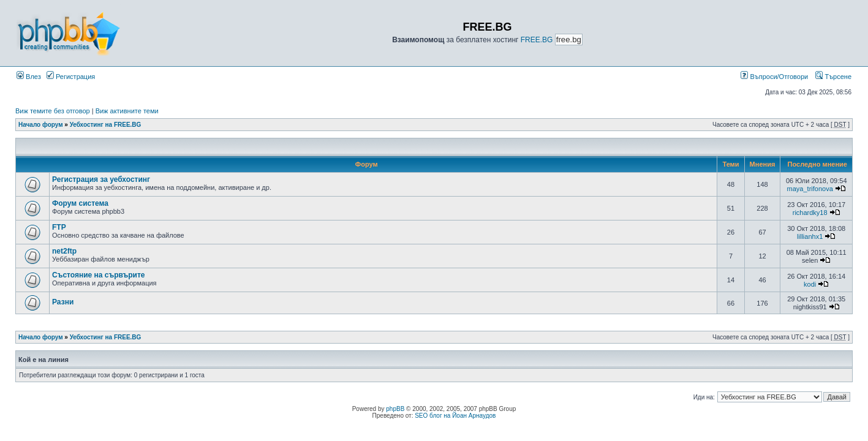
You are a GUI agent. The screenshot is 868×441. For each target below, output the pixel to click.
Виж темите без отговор (53, 111)
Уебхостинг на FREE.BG (106, 125)
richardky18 (810, 213)
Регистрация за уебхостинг (101, 179)
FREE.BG (537, 40)
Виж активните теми (127, 111)
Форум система (80, 203)
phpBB (395, 409)
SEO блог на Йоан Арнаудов (455, 416)
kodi (810, 284)
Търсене (833, 77)
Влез (29, 77)
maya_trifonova (810, 189)
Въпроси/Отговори (774, 77)
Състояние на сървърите (99, 275)
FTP (59, 227)
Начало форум (41, 125)
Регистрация (71, 77)
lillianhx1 (810, 236)
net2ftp (64, 251)
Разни (63, 302)
